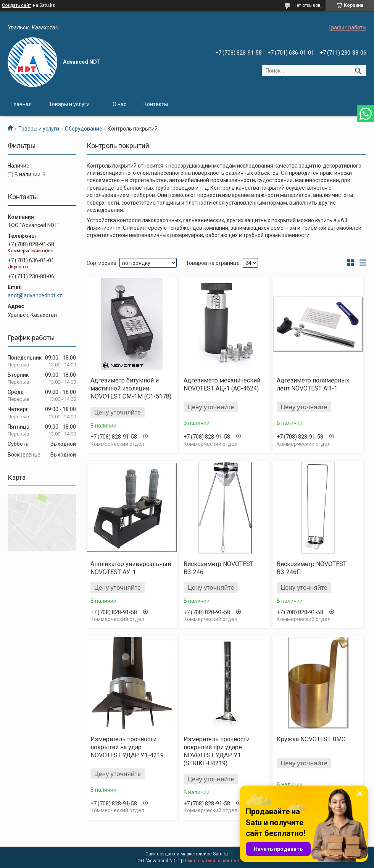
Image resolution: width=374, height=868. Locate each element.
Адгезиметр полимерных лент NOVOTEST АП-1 (313, 384)
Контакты (156, 104)
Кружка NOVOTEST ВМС (311, 739)
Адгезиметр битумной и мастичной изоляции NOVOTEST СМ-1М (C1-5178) (131, 388)
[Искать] (358, 71)
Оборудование (84, 129)
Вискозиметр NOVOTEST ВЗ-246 (218, 568)
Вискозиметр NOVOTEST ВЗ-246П (312, 568)
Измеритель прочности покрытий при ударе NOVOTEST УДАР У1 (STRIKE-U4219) (217, 751)
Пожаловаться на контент (211, 861)
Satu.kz (221, 854)
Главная (22, 104)
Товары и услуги (69, 104)
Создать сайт (16, 5)
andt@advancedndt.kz (35, 295)
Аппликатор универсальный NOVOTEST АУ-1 (131, 568)
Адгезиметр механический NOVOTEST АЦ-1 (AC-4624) (222, 384)
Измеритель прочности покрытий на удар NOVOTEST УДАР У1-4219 (127, 747)
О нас (119, 104)
